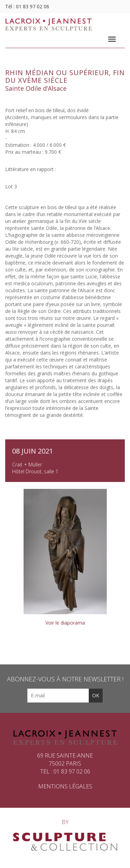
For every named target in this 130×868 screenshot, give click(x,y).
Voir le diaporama (65, 623)
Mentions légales (65, 786)
